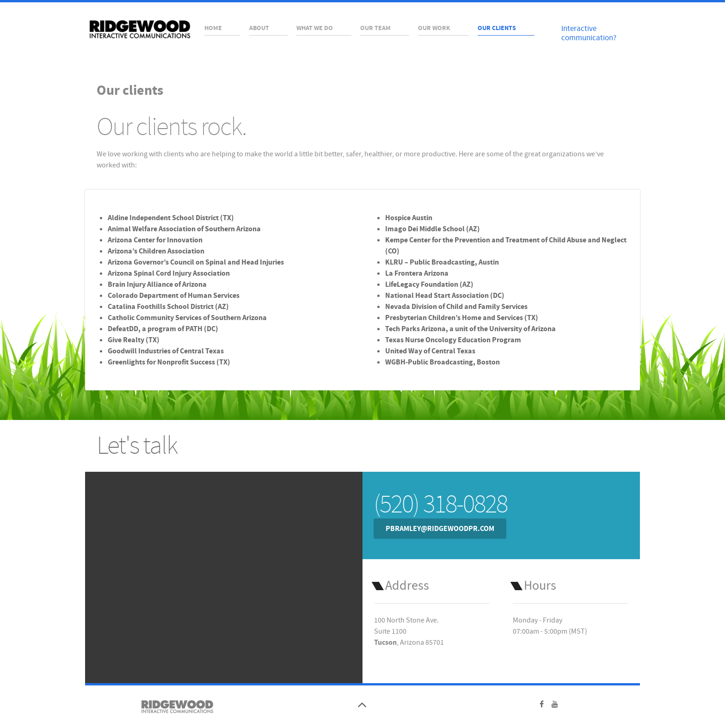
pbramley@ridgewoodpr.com (440, 529)
